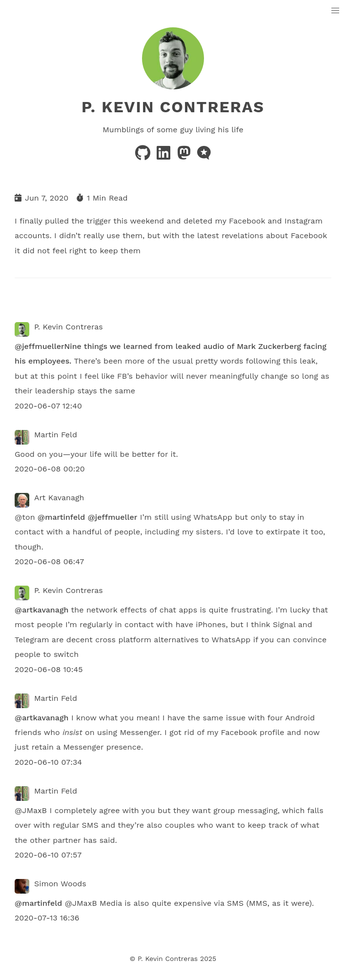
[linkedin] (165, 156)
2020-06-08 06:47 (49, 561)
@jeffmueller (40, 346)
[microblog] (204, 156)
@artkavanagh (41, 610)
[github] (144, 156)
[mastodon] (185, 156)
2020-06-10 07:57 (48, 855)
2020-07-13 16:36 (47, 918)
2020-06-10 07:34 (48, 762)
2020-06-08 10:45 (49, 669)
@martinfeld (61, 517)
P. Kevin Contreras (173, 107)
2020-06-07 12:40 (48, 406)
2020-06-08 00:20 (50, 469)
